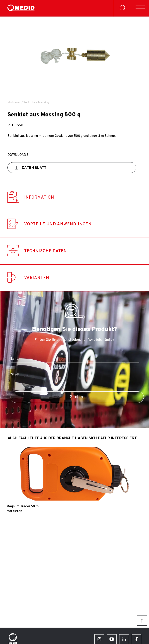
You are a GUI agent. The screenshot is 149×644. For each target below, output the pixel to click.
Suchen (77, 397)
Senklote (29, 102)
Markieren (14, 102)
